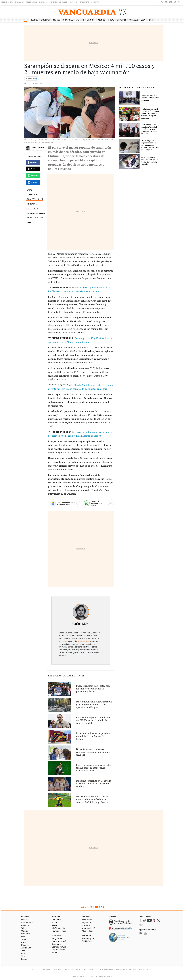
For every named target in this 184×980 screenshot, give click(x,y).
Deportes (122, 20)
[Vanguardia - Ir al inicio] (92, 12)
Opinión (91, 20)
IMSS (29, 222)
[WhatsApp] (98, 503)
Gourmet (46, 20)
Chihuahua (32, 204)
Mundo (102, 20)
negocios (63, 641)
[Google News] (64, 503)
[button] (25, 20)
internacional (84, 641)
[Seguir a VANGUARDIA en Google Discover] (32, 78)
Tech (151, 20)
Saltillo (80, 20)
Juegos (35, 20)
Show (111, 20)
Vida (143, 20)
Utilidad (134, 20)
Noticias (28, 83)
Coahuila (68, 20)
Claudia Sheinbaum (36, 213)
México (57, 20)
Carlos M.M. (39, 147)
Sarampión (32, 195)
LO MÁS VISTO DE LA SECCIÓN (137, 88)
